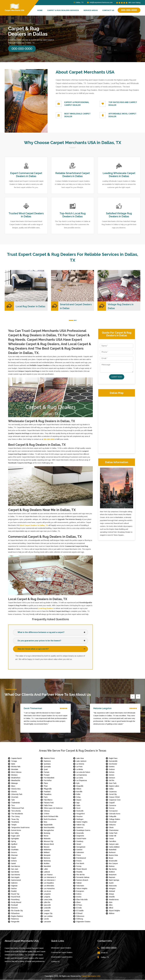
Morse (46, 836)
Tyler (13, 800)
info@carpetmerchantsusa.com (100, 2)
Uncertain (15, 797)
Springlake (15, 839)
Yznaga (14, 761)
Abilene (112, 913)
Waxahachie (16, 781)
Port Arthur (48, 781)
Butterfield (113, 850)
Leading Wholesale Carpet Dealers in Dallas (119, 175)
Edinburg (80, 919)
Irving (78, 797)
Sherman (14, 855)
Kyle (78, 783)
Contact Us (55, 962)
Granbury (80, 842)
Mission (47, 847)
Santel (13, 864)
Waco (13, 786)
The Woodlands (17, 814)
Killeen (79, 789)
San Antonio (16, 875)
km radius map (117, 424)
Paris (46, 797)
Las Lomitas (48, 916)
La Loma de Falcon (83, 772)
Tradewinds (15, 803)
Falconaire (80, 886)
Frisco (79, 855)
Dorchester (113, 764)
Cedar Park (113, 833)
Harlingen (80, 819)
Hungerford (80, 814)
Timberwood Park (18, 808)
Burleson (112, 853)
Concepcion (113, 811)
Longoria (47, 897)
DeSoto (112, 772)
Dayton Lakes (114, 786)
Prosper (47, 775)
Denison (112, 778)
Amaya (111, 894)
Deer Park (113, 783)
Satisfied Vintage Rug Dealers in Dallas (119, 215)
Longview (47, 894)
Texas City (15, 819)
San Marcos (16, 866)
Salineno (14, 883)
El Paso (79, 905)
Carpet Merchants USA (91, 976)
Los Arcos (47, 891)
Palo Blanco (48, 800)
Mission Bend (49, 844)
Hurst (78, 808)
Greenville (80, 833)
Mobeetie (47, 839)
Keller (78, 794)
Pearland (47, 792)
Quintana (47, 764)
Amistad (112, 891)
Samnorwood (16, 880)
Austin (111, 883)
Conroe (112, 808)
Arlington (112, 889)
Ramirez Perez (49, 759)
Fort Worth (80, 864)
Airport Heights (114, 911)
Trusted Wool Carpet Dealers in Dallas (26, 215)
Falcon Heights (82, 889)
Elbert (78, 902)
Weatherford (16, 778)
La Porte (79, 767)
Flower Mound (81, 869)
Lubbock (47, 872)
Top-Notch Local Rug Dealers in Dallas (73, 215)
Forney (79, 866)
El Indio (79, 908)
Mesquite (47, 855)
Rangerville (15, 922)
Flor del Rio (81, 875)
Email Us (104, 953)
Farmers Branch (82, 880)
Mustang (47, 833)
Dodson (112, 770)
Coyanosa (113, 792)
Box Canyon (113, 864)
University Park (17, 794)
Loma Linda (48, 900)
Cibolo (111, 828)
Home (40, 10)
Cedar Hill (113, 836)
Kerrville (79, 792)
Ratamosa (15, 919)
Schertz (14, 861)
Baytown (112, 878)
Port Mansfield (49, 778)
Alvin (111, 902)
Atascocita (113, 886)
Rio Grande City (17, 911)
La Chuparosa (82, 781)
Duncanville (113, 761)
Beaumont (113, 875)
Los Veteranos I (50, 880)
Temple (14, 825)
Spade (14, 847)
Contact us (108, 10)
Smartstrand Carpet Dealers (62, 957)
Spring (14, 842)
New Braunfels (49, 828)
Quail (46, 770)
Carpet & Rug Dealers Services (63, 10)
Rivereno (14, 908)
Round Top (15, 894)
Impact (79, 800)
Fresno (79, 861)
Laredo (46, 919)
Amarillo (112, 897)
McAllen (47, 864)
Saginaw (14, 886)
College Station (114, 819)
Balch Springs (114, 880)
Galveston (80, 853)
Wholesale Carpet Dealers (61, 948)
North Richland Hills (51, 817)
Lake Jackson (81, 761)
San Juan (15, 869)
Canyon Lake (114, 844)
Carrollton (113, 842)
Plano (46, 783)
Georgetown (81, 847)
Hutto (78, 806)
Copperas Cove (115, 800)
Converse (113, 806)
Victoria (14, 792)
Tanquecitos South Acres (20, 828)
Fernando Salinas (83, 878)
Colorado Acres (115, 814)
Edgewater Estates (83, 922)
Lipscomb (47, 905)
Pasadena (48, 794)
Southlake (15, 850)
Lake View (80, 759)
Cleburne (112, 825)
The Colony (15, 817)
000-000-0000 (129, 10)
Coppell (112, 803)
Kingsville (80, 786)
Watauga (14, 783)
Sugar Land (15, 836)
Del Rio (112, 781)
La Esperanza (81, 775)
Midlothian (47, 850)
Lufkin (46, 869)
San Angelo (15, 878)
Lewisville (47, 908)
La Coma (80, 778)
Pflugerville (48, 789)
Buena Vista (113, 855)
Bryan (111, 858)
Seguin (14, 858)
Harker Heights (82, 822)
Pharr (46, 786)
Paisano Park (49, 803)
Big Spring (113, 869)
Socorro (14, 853)
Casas (111, 839)
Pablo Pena (48, 806)
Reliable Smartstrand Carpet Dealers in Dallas (72, 175)
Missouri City (48, 842)
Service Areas (91, 10)
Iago (78, 803)
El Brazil (79, 913)
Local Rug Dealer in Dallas (31, 306)
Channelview (114, 831)
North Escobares (50, 819)
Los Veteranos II (50, 878)
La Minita (80, 770)
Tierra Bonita (16, 811)
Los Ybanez (48, 875)
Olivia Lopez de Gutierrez (53, 808)
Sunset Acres (16, 831)
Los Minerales (49, 886)
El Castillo (80, 911)
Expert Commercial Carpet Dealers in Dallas (26, 175)
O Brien (47, 814)
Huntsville (80, 811)
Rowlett (14, 891)
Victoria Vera (16, 789)
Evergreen (80, 891)
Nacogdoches (49, 831)
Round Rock (16, 897)
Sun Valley (15, 833)
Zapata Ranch (16, 759)
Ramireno (47, 761)
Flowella (79, 872)
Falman (79, 883)
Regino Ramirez (17, 916)
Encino (79, 897)
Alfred (111, 908)
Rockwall (14, 905)
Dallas (111, 789)
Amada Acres (114, 900)
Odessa (47, 811)
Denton (112, 775)
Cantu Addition (114, 847)
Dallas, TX (79, 2)
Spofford (14, 844)
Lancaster (47, 922)
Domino (112, 767)
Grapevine (80, 836)
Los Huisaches (49, 889)
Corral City (113, 794)
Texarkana (15, 822)
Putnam (47, 772)
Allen (111, 905)
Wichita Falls (16, 767)
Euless (79, 894)
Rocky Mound (16, 902)
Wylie (13, 764)
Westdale (15, 770)
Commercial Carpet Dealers (62, 953)
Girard (79, 844)
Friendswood (81, 858)
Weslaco (14, 775)
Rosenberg (15, 900)
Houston (79, 817)
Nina (45, 822)
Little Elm (47, 902)
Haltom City (81, 825)
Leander (47, 911)
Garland (79, 850)
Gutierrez (80, 828)
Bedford (112, 872)
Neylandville (48, 825)
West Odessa (16, 772)
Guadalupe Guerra (83, 831)
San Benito (15, 872)
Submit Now (117, 377)
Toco (13, 806)
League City (48, 913)
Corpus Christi (114, 797)
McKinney (47, 861)
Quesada (47, 767)
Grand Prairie (81, 839)
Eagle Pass (113, 759)
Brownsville (113, 861)
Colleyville (113, 817)
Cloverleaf (113, 822)
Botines (112, 866)
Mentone (47, 858)
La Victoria (80, 764)
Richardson (15, 913)
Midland (47, 853)
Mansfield (47, 866)
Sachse (14, 889)
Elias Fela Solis (82, 900)
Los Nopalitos (49, 883)
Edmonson (80, 916)
